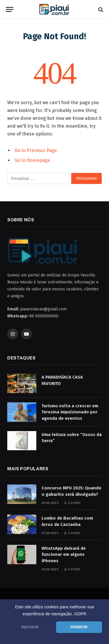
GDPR (80, 614)
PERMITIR (79, 627)
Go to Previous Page (36, 150)
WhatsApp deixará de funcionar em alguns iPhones (64, 555)
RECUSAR (30, 627)
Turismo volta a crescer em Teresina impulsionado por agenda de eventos (70, 412)
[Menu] (10, 9)
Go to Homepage (32, 160)
